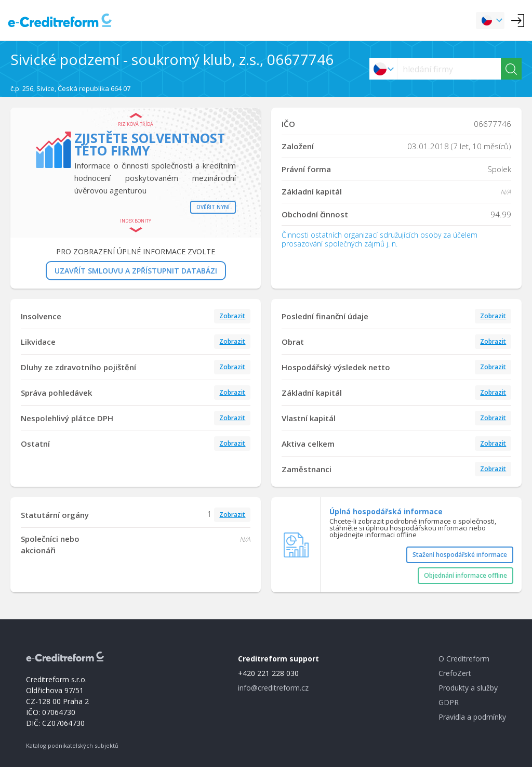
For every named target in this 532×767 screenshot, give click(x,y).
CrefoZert (455, 673)
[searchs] (449, 69)
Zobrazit (232, 316)
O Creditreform (464, 659)
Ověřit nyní (213, 207)
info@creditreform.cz (273, 688)
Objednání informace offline (465, 575)
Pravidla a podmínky (472, 717)
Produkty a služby (468, 688)
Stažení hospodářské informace (460, 555)
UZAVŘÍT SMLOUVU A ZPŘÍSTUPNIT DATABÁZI (136, 271)
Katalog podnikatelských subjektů (72, 745)
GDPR (449, 702)
